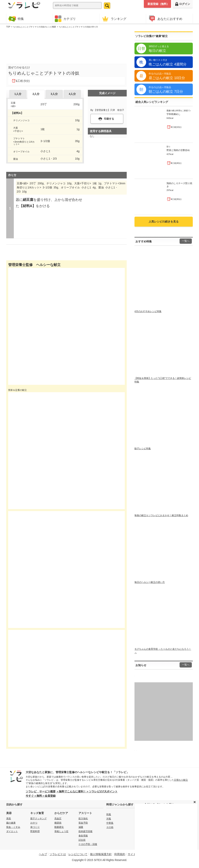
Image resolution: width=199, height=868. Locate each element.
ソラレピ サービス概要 (41, 791)
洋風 (109, 819)
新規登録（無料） (158, 4)
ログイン (183, 4)
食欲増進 (83, 836)
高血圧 (58, 819)
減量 (81, 827)
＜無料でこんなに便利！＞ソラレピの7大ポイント (87, 791)
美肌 (9, 819)
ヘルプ (43, 854)
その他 (110, 827)
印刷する (109, 119)
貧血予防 (83, 823)
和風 (109, 814)
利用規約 (120, 854)
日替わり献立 (181, 780)
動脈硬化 (59, 827)
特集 (16, 19)
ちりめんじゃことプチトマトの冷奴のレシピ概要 (35, 27)
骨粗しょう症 (61, 831)
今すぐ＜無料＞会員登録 (41, 796)
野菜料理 (35, 831)
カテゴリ (65, 19)
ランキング (114, 19)
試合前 (82, 840)
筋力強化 (83, 819)
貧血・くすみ (13, 827)
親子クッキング (38, 819)
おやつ (34, 823)
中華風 (110, 823)
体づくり (35, 827)
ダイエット (12, 831)
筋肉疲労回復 (86, 831)
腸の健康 (11, 823)
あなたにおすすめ (165, 19)
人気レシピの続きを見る (164, 222)
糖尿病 (58, 823)
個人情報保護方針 (101, 854)
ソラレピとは (58, 854)
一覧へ (186, 241)
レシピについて (78, 854)
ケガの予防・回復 (88, 844)
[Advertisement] (66, 45)
